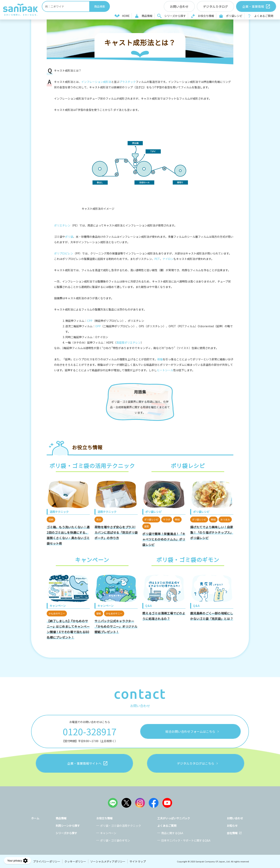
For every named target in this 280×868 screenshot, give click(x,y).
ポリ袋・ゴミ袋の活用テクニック (121, 826)
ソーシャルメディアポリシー (108, 861)
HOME (126, 16)
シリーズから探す (175, 16)
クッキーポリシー (75, 861)
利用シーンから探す (68, 826)
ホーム (35, 818)
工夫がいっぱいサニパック (174, 818)
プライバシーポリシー (47, 861)
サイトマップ (138, 861)
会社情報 (232, 833)
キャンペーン (108, 833)
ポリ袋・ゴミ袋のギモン (115, 840)
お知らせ (232, 826)
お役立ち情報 (206, 16)
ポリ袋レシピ (234, 16)
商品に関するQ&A (172, 833)
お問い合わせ (235, 818)
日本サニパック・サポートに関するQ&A (186, 840)
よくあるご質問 (264, 16)
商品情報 (147, 16)
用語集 (140, 392)
